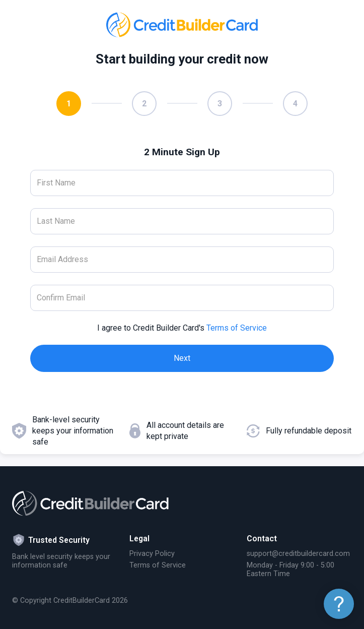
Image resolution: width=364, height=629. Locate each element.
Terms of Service (237, 328)
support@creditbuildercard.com (298, 554)
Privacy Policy (152, 554)
